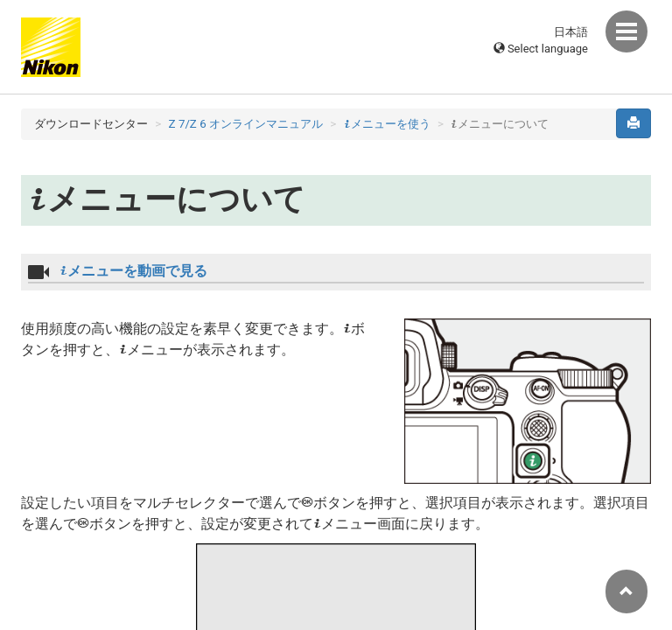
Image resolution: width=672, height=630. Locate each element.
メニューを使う (387, 124)
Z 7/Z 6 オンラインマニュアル (246, 124)
